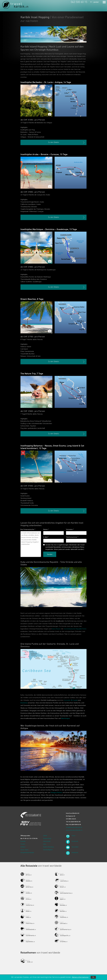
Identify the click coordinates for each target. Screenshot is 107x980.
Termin (23, 844)
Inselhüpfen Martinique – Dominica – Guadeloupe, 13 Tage (49, 229)
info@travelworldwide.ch (74, 827)
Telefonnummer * (72, 537)
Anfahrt (23, 847)
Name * (46, 529)
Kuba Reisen (56, 629)
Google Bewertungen (27, 852)
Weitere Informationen (80, 977)
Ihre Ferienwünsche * (28, 529)
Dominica (24, 703)
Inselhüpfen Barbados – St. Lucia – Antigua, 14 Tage (46, 82)
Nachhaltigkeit (48, 850)
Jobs (45, 844)
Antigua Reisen (56, 792)
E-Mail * (46, 537)
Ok (93, 977)
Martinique (65, 718)
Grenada (67, 700)
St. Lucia (74, 700)
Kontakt (23, 841)
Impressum (47, 841)
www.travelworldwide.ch (74, 830)
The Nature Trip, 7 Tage (32, 374)
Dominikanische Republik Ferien (75, 629)
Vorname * (70, 529)
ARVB (45, 836)
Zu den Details (67, 143)
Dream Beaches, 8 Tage (32, 299)
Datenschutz (47, 838)
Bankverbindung (48, 847)
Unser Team (24, 850)
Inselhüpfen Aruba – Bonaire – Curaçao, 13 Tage (44, 155)
